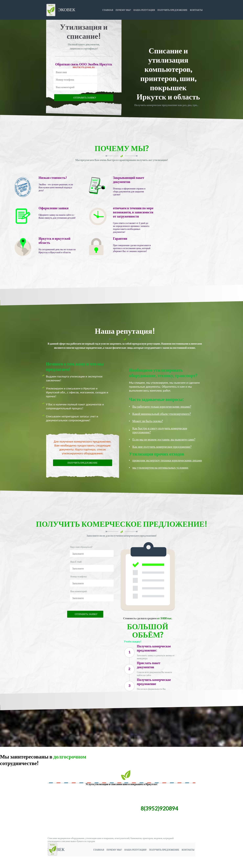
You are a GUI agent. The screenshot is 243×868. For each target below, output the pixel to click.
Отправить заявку (85, 98)
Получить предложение (172, 10)
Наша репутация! (136, 850)
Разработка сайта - (10, 866)
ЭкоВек (61, 10)
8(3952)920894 (159, 808)
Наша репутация (144, 10)
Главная (108, 10)
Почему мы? (123, 10)
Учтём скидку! (132, 641)
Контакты (196, 10)
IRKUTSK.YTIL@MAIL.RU (84, 67)
